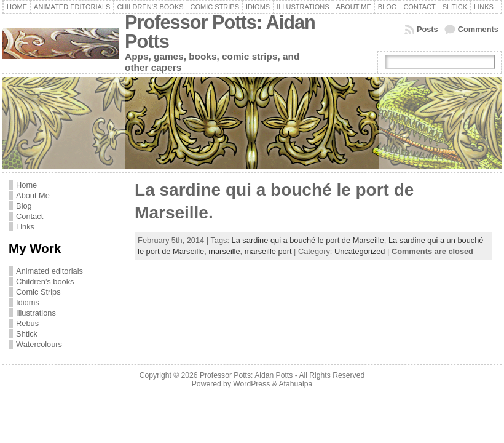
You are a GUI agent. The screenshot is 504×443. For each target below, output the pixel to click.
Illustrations (36, 313)
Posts (427, 29)
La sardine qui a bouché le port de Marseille (308, 240)
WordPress (251, 384)
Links (25, 227)
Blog (24, 206)
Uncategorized (360, 251)
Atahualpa (295, 384)
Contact (30, 216)
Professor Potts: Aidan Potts (220, 32)
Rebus (27, 323)
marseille (224, 251)
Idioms (28, 302)
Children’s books (45, 281)
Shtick (27, 334)
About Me (33, 195)
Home (26, 185)
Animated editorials (49, 271)
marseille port (268, 251)
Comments (478, 29)
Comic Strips (38, 292)
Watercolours (39, 344)
